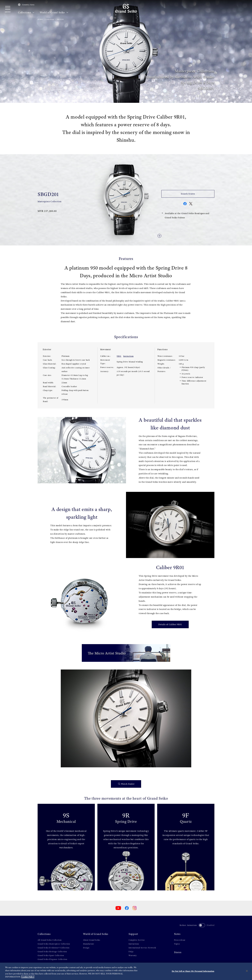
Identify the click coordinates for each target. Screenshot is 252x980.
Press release (180, 940)
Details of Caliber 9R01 (170, 624)
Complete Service (137, 940)
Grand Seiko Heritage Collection (52, 952)
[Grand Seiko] (126, 8)
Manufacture (89, 944)
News (177, 934)
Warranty (133, 955)
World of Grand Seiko (54, 13)
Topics (177, 944)
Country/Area (26, 5)
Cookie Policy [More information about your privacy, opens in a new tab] (28, 977)
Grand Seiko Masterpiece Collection (54, 944)
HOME (40, 19)
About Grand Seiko (92, 940)
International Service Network (142, 948)
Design (86, 948)
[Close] (247, 971)
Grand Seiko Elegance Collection (52, 959)
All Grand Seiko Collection (50, 940)
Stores (178, 952)
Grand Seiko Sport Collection (51, 955)
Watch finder (126, 784)
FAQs (131, 952)
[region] (126, 971)
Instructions (128, 356)
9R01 (119, 356)
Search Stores (188, 194)
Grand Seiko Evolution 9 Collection (54, 948)
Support (133, 934)
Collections (26, 13)
